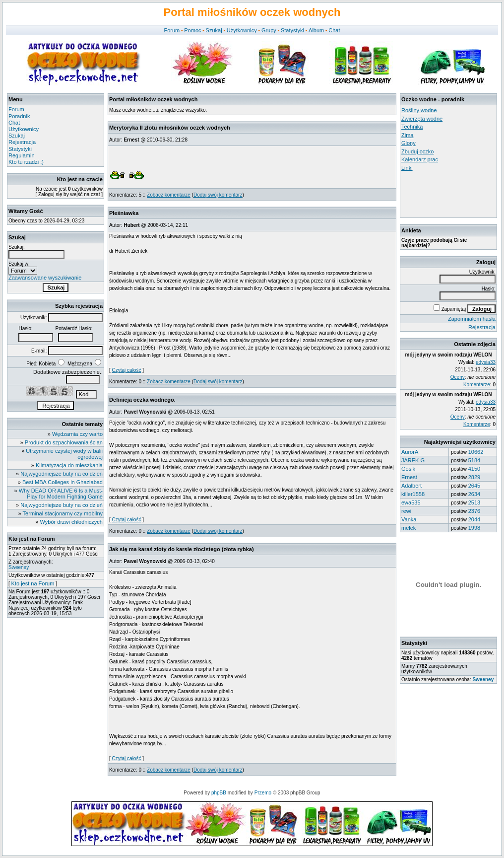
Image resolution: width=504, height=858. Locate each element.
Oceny (458, 377)
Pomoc (192, 30)
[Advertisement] (446, 194)
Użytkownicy (242, 30)
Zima (407, 135)
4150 (474, 469)
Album (316, 30)
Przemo (263, 793)
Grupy (269, 30)
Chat (334, 30)
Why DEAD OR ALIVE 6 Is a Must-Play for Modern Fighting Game (61, 494)
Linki (407, 168)
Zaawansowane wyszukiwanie (45, 278)
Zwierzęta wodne (422, 119)
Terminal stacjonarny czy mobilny (63, 513)
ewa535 (411, 502)
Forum (172, 30)
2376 (474, 511)
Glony (409, 143)
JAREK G (413, 460)
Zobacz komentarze (169, 195)
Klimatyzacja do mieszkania (69, 465)
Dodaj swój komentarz (218, 195)
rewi (406, 511)
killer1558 (413, 494)
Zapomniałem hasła (472, 319)
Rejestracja (22, 142)
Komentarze (477, 385)
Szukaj (214, 30)
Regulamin (22, 155)
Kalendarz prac (420, 159)
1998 (474, 528)
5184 (474, 460)
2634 (474, 494)
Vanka (409, 519)
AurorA (410, 452)
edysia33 (486, 362)
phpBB (219, 793)
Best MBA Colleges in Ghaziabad (63, 482)
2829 (474, 477)
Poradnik (19, 116)
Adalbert (411, 486)
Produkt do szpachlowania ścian (64, 442)
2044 (474, 519)
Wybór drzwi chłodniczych (71, 522)
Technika (412, 127)
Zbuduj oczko (417, 151)
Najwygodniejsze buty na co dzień (62, 474)
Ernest (409, 477)
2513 (474, 502)
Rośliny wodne (419, 110)
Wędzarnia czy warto (77, 434)
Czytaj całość (127, 370)
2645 (474, 486)
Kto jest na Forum (33, 583)
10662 (476, 452)
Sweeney (19, 567)
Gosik (408, 469)
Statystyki (292, 30)
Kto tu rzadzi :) (26, 162)
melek (409, 528)
